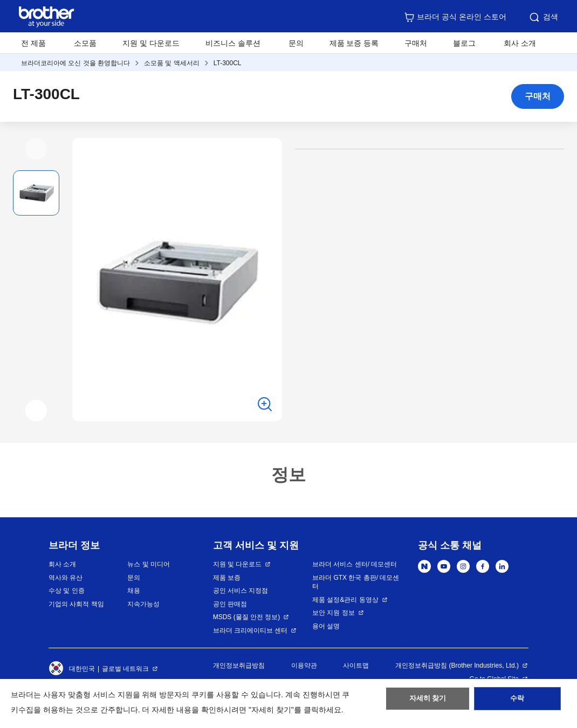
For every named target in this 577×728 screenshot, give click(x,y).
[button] (36, 149)
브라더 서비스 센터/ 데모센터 (355, 564)
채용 (134, 591)
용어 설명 (326, 626)
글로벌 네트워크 (125, 669)
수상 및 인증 (67, 591)
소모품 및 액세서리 (172, 63)
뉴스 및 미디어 (149, 564)
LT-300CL (228, 63)
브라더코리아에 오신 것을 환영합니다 (75, 63)
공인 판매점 (230, 604)
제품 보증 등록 (354, 43)
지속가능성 (143, 604)
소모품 (85, 43)
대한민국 (72, 669)
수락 (517, 702)
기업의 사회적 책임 (76, 604)
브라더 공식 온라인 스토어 (455, 17)
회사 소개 (62, 564)
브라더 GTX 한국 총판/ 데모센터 (356, 582)
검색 (543, 17)
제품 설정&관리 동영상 (345, 600)
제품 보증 (227, 578)
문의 (296, 43)
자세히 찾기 (428, 702)
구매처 (416, 43)
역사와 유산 (66, 578)
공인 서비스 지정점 (241, 591)
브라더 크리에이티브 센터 (250, 630)
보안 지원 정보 (334, 613)
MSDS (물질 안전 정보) (247, 617)
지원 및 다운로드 (151, 43)
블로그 (464, 43)
